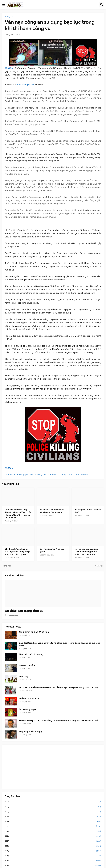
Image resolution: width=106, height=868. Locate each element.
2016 (53, 846)
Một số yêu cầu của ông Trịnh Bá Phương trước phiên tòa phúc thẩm (86, 552)
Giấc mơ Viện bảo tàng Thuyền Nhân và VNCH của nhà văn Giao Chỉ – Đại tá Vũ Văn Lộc (18, 514)
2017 (53, 841)
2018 (53, 836)
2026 (53, 802)
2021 (53, 821)
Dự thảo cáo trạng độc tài (24, 611)
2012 (53, 866)
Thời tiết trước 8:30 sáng (31, 654)
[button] (4, 5)
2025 (53, 807)
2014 (53, 856)
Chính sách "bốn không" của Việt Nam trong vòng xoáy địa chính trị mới (17, 552)
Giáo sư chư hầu (27, 665)
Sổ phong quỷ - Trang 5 (31, 732)
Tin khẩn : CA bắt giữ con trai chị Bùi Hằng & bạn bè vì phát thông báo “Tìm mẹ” (59, 687)
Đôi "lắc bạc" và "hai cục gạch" (52, 550)
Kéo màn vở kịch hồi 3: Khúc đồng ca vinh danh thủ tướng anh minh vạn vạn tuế (58, 720)
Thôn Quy (24, 676)
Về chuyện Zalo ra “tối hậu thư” (88, 511)
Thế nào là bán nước (29, 698)
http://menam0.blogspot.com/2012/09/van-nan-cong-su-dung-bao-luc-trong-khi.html (47, 475)
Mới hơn (8, 566)
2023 (53, 812)
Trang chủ (9, 17)
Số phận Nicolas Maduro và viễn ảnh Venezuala (52, 511)
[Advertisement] (53, 767)
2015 (53, 851)
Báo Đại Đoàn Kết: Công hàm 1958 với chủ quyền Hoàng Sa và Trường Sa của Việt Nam (59, 644)
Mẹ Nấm (9, 68)
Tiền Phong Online (26, 85)
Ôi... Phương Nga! (27, 709)
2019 (53, 831)
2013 (53, 861)
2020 (53, 826)
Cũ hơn (99, 566)
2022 (53, 816)
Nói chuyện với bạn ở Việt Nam (34, 632)
